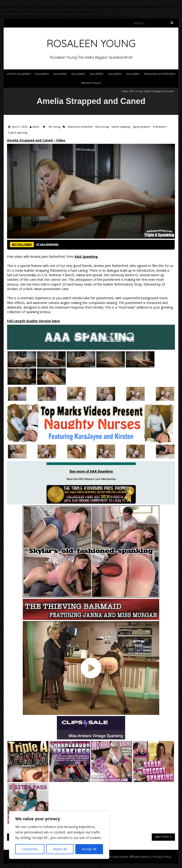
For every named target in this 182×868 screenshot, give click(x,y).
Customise (30, 849)
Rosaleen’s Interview (160, 74)
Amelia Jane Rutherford (80, 127)
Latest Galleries (19, 74)
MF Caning (136, 91)
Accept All (89, 849)
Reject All (60, 849)
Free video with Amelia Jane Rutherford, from (53, 257)
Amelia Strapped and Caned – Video (36, 140)
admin (36, 127)
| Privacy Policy (161, 857)
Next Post (163, 837)
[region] (59, 835)
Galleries (42, 74)
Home (125, 91)
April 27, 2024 (19, 127)
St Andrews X (160, 127)
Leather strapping (121, 127)
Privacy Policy (91, 83)
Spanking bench (141, 127)
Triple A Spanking (18, 133)
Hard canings (102, 127)
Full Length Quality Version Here (33, 321)
